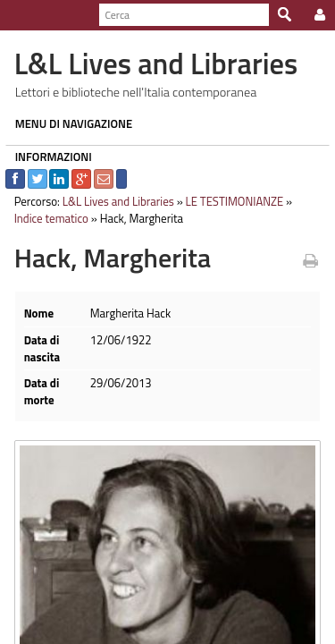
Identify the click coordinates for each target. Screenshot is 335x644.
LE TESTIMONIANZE (230, 201)
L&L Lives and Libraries (113, 201)
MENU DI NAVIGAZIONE (69, 123)
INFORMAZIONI (48, 157)
